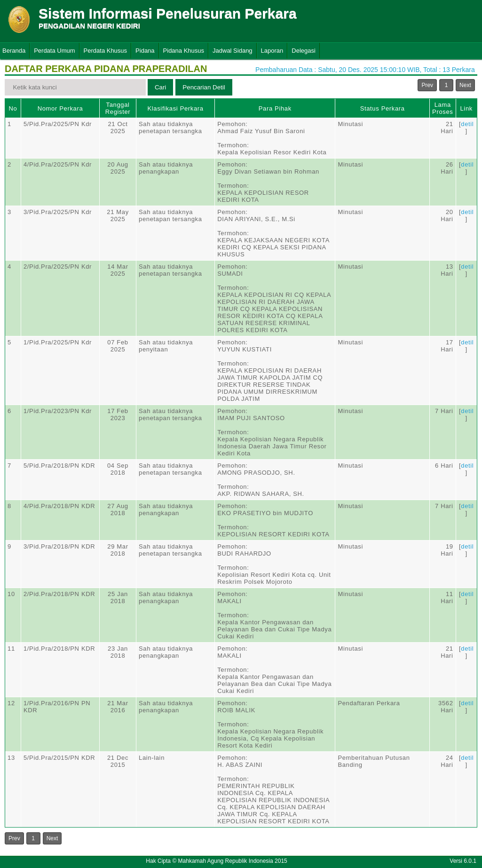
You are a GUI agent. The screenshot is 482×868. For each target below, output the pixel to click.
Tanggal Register (118, 108)
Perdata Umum (54, 51)
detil (467, 124)
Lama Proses (442, 108)
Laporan (272, 51)
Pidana (145, 51)
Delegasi (304, 51)
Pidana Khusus (184, 51)
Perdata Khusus (106, 51)
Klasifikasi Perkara (175, 108)
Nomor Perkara (60, 108)
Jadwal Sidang (233, 51)
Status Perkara (383, 108)
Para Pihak (275, 108)
